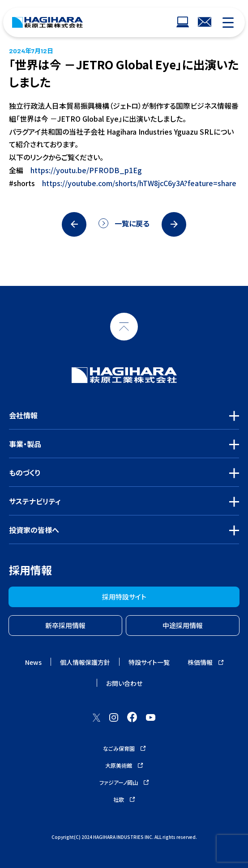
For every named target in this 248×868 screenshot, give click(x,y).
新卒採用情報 (65, 625)
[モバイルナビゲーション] (228, 23)
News (33, 662)
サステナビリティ (35, 501)
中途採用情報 (183, 625)
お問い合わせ (124, 683)
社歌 (124, 799)
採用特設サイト (124, 597)
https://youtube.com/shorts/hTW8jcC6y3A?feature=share (139, 183)
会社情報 (23, 415)
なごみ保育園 (124, 748)
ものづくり (25, 472)
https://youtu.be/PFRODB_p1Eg (86, 170)
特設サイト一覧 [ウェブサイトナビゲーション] (149, 662)
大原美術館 (124, 765)
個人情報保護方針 (85, 662)
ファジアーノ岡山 (124, 782)
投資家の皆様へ (34, 530)
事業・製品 (25, 444)
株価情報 (205, 662)
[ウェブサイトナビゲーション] (183, 23)
